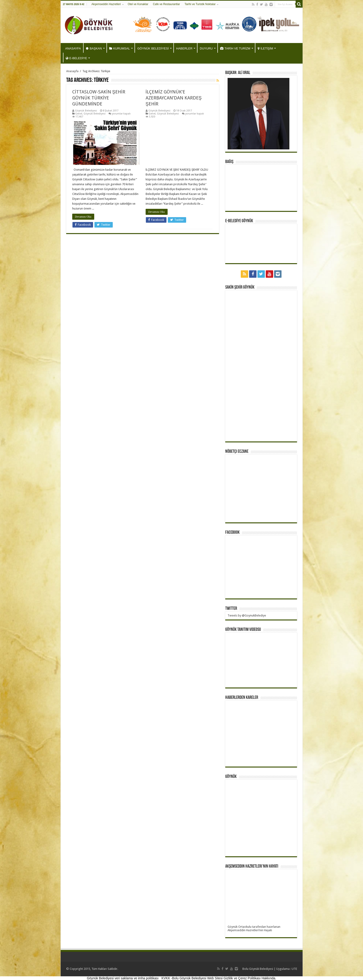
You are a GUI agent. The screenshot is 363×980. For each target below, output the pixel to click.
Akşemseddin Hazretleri (106, 4)
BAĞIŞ (229, 162)
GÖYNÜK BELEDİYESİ (153, 48)
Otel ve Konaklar (138, 4)
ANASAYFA (73, 48)
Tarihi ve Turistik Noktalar (200, 4)
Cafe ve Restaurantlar (166, 4)
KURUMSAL (120, 48)
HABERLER (184, 48)
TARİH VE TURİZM (235, 48)
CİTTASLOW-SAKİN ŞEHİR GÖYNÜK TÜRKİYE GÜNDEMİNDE (99, 98)
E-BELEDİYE (77, 58)
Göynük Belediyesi (86, 111)
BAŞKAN (94, 48)
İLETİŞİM (265, 48)
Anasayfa (72, 71)
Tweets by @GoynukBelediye (247, 615)
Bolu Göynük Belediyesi (258, 969)
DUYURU (206, 48)
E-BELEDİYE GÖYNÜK (239, 221)
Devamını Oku (83, 217)
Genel (79, 114)
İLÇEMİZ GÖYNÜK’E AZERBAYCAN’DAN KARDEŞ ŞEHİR (174, 98)
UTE (294, 969)
